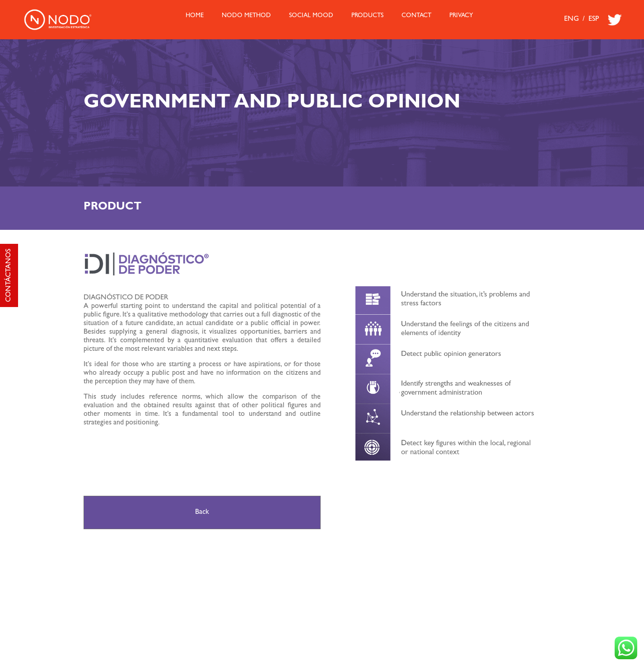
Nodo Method (246, 16)
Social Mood (311, 16)
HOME (195, 16)
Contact (416, 16)
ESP (594, 19)
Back (202, 512)
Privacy (461, 16)
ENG (572, 19)
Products (367, 16)
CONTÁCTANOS (9, 275)
